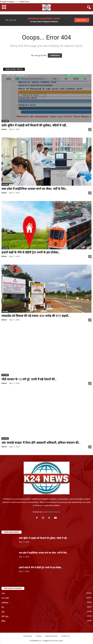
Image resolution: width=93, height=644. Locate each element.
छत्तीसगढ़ (5, 603)
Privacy (39, 636)
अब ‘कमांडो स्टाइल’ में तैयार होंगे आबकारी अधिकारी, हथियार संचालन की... (41, 443)
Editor (4, 129)
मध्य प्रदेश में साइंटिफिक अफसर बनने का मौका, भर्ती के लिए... (34, 189)
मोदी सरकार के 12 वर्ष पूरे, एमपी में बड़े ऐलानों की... (29, 379)
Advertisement (51, 636)
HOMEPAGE (55, 55)
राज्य (3, 594)
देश (3, 607)
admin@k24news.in (52, 512)
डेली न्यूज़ (5, 616)
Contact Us (65, 636)
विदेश (4, 621)
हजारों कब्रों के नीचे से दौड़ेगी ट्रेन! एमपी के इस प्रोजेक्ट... (31, 252)
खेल (3, 612)
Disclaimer (28, 636)
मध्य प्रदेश (5, 121)
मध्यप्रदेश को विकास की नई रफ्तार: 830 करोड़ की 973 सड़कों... (36, 316)
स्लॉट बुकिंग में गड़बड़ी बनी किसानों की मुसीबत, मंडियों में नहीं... (35, 125)
